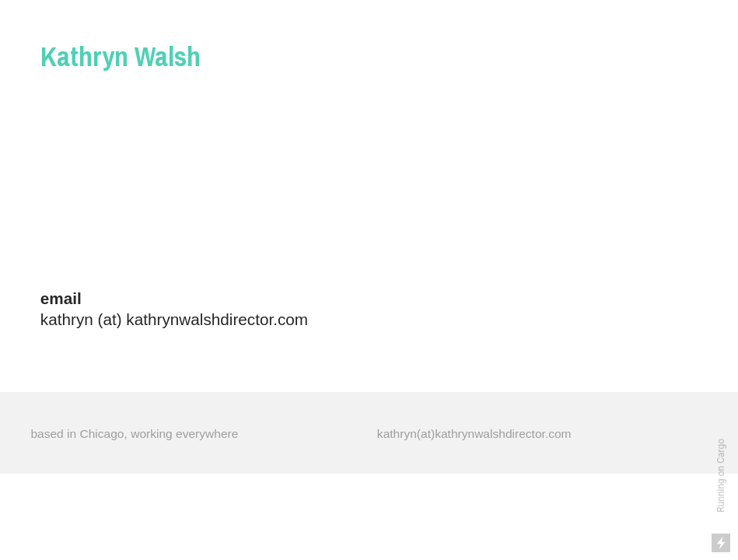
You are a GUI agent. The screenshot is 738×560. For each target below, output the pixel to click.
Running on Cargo (721, 476)
